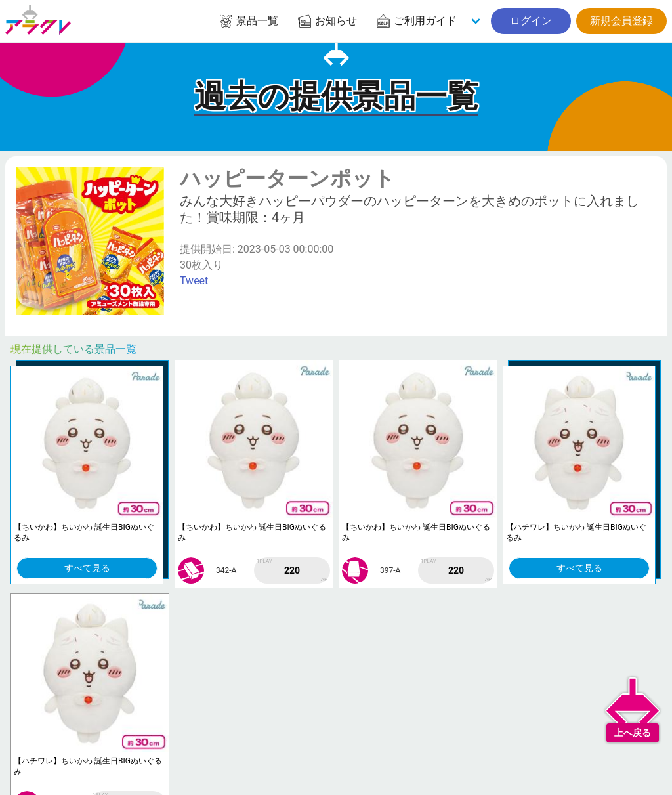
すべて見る (87, 568)
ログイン (531, 21)
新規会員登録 (621, 21)
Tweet (194, 281)
